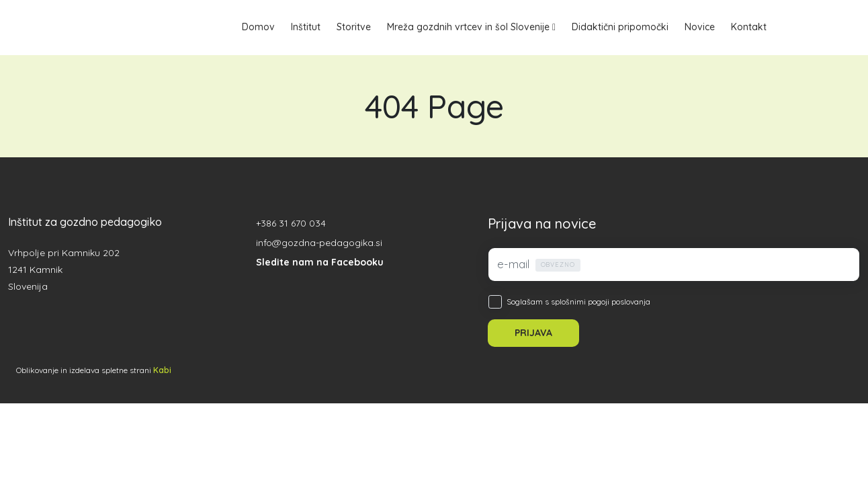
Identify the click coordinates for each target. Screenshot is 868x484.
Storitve (354, 27)
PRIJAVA (533, 333)
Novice (700, 27)
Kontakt (749, 27)
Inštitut (306, 27)
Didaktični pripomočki (620, 27)
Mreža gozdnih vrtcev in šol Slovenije (468, 27)
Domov (258, 27)
